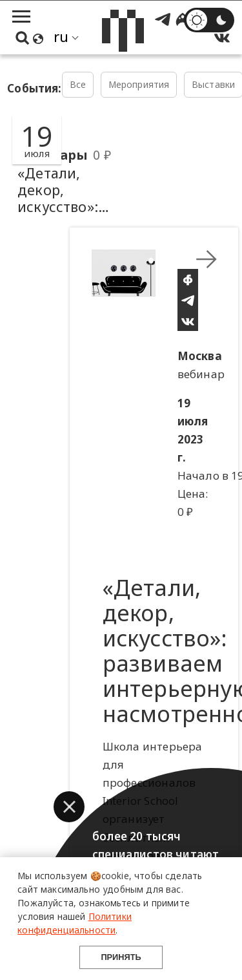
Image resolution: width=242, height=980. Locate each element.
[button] (69, 807)
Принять (121, 957)
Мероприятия (139, 84)
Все (78, 84)
